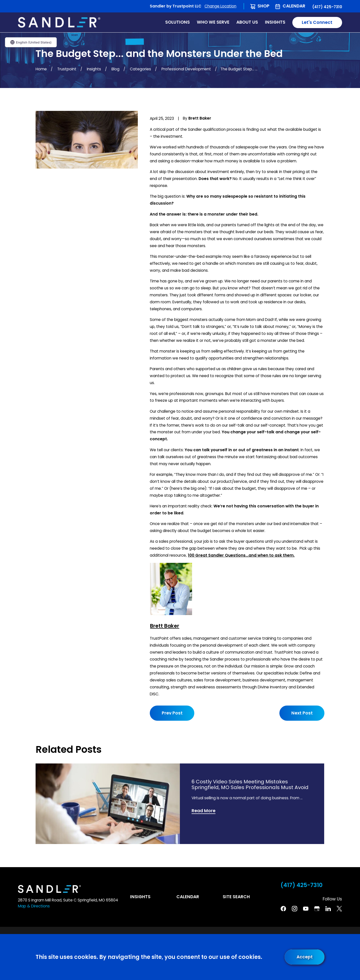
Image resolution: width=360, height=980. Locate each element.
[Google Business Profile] (317, 909)
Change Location (220, 6)
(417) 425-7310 (327, 7)
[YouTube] (306, 909)
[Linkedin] (328, 909)
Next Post (302, 713)
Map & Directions (34, 906)
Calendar (294, 6)
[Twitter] (339, 909)
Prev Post (172, 713)
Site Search (236, 897)
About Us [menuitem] (247, 22)
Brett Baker (165, 626)
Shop (263, 6)
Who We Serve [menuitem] (213, 22)
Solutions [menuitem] (178, 22)
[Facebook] (283, 909)
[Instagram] (295, 909)
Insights (140, 897)
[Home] (59, 22)
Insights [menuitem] (275, 22)
